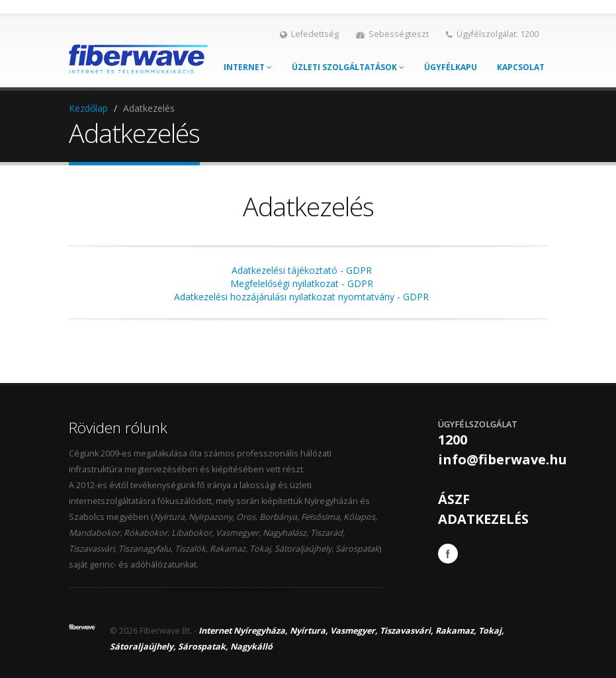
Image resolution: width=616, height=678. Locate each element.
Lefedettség (309, 34)
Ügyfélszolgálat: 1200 (492, 34)
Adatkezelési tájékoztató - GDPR (302, 270)
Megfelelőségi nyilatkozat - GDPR (302, 283)
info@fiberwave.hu (503, 459)
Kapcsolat (521, 67)
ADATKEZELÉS (483, 519)
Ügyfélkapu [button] (451, 67)
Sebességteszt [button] (392, 34)
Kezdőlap (88, 108)
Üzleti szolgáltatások (348, 67)
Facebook (448, 554)
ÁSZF (454, 499)
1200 (453, 440)
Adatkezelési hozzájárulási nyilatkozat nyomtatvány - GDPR (301, 297)
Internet (248, 67)
